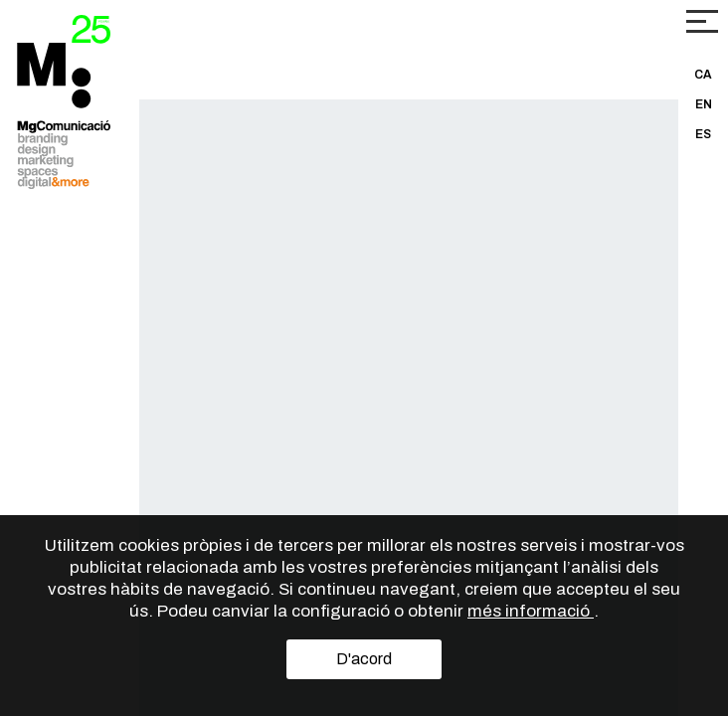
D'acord (364, 659)
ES (703, 134)
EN (704, 104)
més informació (531, 611)
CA (703, 75)
